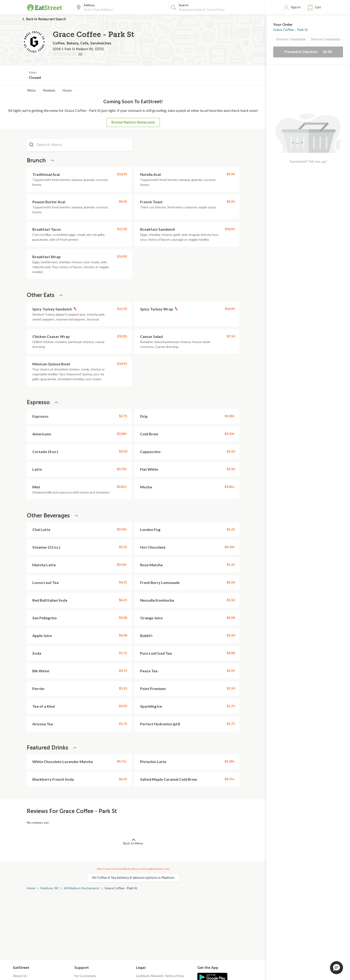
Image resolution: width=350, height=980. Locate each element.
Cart (318, 7)
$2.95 (231, 671)
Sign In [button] (296, 7)
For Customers (85, 976)
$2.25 (123, 547)
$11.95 (122, 229)
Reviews (49, 91)
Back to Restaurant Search (46, 19)
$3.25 (123, 688)
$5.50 (231, 600)
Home (31, 888)
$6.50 (231, 582)
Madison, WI (50, 888)
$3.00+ (230, 416)
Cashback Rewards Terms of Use (160, 976)
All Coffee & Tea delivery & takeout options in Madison (133, 878)
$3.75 (123, 671)
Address (89, 5)
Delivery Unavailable (291, 39)
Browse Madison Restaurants (133, 122)
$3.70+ (122, 469)
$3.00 (123, 618)
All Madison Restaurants (82, 888)
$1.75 (123, 653)
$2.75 (123, 416)
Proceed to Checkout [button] (308, 52)
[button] (315, 7)
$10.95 (122, 174)
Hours (69, 91)
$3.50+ (230, 434)
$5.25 (231, 529)
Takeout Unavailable (326, 39)
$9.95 (231, 174)
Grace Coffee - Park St (290, 30)
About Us (20, 976)
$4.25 (123, 582)
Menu (31, 91)
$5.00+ (230, 761)
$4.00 (231, 618)
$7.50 (231, 336)
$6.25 (123, 600)
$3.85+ (122, 487)
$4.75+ (122, 761)
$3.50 (123, 451)
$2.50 (231, 688)
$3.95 (123, 706)
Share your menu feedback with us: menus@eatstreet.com (133, 869)
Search (183, 5)
